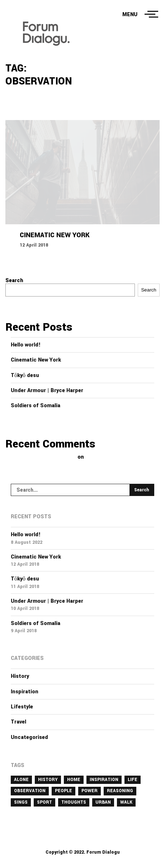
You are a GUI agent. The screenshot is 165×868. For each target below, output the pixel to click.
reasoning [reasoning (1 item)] (120, 791)
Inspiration (25, 692)
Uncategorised (29, 737)
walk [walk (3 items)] (126, 802)
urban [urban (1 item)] (103, 802)
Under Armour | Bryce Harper (47, 391)
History (20, 676)
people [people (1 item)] (63, 791)
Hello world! (26, 345)
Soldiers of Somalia (36, 406)
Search (14, 281)
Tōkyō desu (25, 375)
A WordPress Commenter (44, 457)
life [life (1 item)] (133, 780)
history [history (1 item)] (48, 780)
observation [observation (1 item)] (30, 791)
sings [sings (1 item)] (21, 802)
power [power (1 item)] (89, 791)
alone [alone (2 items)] (21, 780)
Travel (18, 722)
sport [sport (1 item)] (44, 802)
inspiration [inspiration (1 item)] (104, 780)
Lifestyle (22, 707)
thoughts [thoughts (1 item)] (74, 802)
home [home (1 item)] (74, 780)
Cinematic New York (36, 360)
